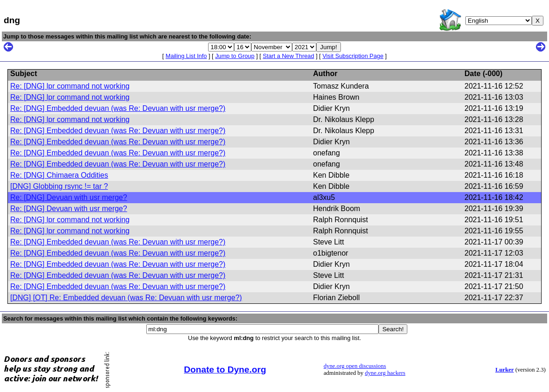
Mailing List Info (186, 56)
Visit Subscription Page (353, 56)
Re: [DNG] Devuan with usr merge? (69, 197)
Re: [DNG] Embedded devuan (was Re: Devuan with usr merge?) (118, 108)
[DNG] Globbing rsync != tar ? (59, 186)
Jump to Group (235, 56)
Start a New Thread (289, 56)
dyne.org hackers (385, 373)
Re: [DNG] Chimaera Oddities (59, 175)
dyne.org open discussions (355, 366)
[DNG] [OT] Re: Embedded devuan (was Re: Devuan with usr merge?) (126, 298)
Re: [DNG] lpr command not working (70, 86)
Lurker (504, 370)
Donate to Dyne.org (225, 370)
